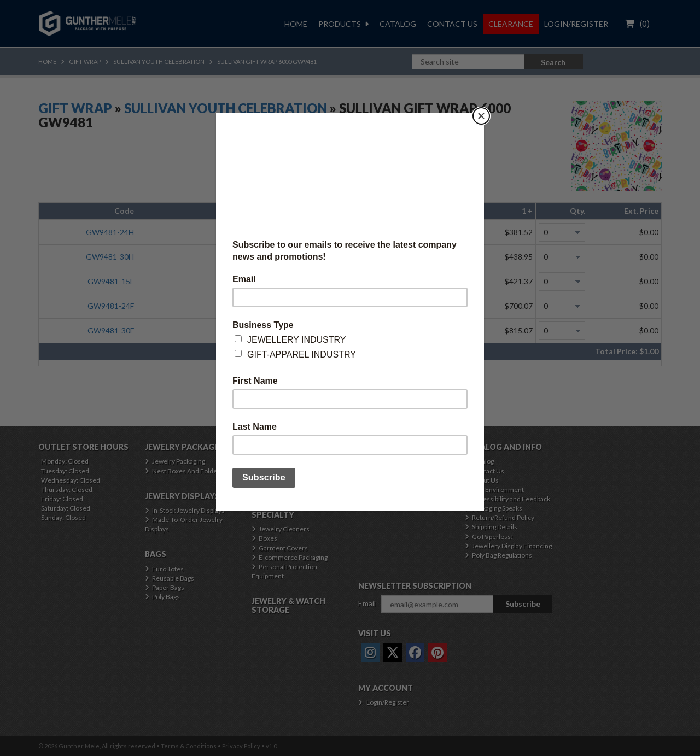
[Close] (481, 116)
